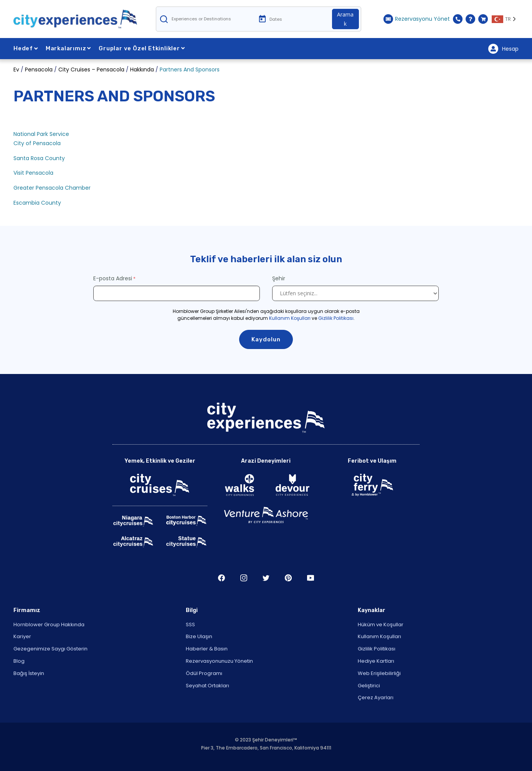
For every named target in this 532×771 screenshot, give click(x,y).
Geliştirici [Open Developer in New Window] (369, 686)
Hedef (26, 48)
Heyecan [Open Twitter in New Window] (266, 578)
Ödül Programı (204, 673)
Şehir (279, 278)
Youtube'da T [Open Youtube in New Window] (311, 578)
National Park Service (41, 134)
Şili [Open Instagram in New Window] (244, 578)
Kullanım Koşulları (290, 318)
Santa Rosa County (39, 158)
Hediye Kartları (376, 661)
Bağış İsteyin (29, 673)
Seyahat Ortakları (207, 686)
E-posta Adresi (113, 278)
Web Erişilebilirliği (379, 673)
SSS (190, 625)
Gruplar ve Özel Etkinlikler (142, 48)
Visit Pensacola (34, 173)
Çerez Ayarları (376, 697)
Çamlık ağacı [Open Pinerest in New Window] (288, 578)
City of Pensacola (37, 143)
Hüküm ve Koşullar (381, 625)
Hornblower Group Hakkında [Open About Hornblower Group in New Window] (49, 625)
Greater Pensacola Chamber (52, 188)
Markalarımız (68, 48)
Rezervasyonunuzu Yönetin (219, 661)
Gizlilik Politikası (336, 318)
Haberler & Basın (207, 649)
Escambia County (37, 203)
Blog (19, 661)
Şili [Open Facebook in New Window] (221, 578)
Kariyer (22, 636)
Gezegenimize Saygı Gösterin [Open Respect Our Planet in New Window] (50, 649)
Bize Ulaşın (199, 636)
